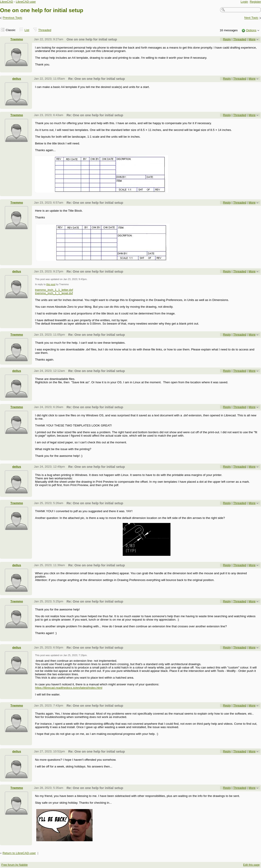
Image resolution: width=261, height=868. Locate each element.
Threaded (45, 30)
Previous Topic (12, 18)
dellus (17, 79)
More (252, 39)
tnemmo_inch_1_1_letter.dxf (54, 290)
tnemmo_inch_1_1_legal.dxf (54, 293)
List (27, 30)
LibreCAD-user (26, 2)
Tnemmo (17, 39)
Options (251, 30)
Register (255, 2)
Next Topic (251, 18)
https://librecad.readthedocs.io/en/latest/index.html (69, 688)
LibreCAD (7, 2)
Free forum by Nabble (15, 865)
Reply (227, 39)
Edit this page (251, 865)
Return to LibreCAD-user (19, 853)
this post (51, 284)
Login (244, 2)
